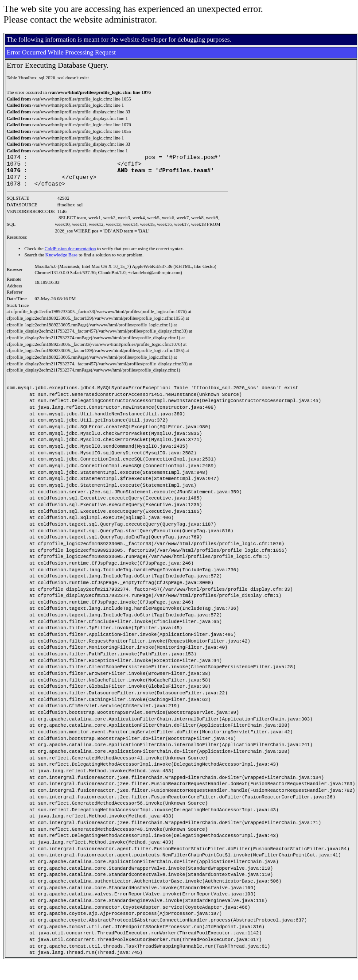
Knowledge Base (61, 261)
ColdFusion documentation (70, 255)
